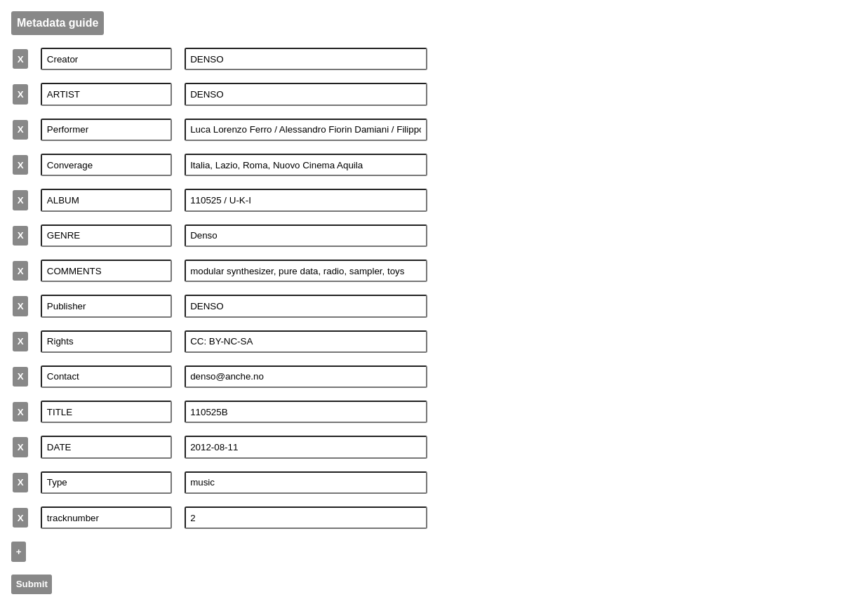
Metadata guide (58, 23)
